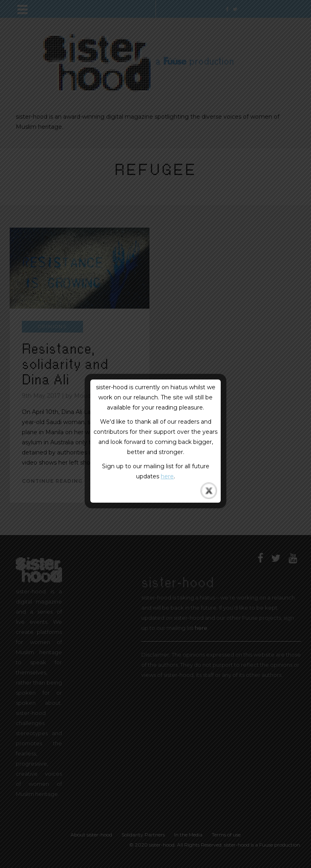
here (167, 476)
